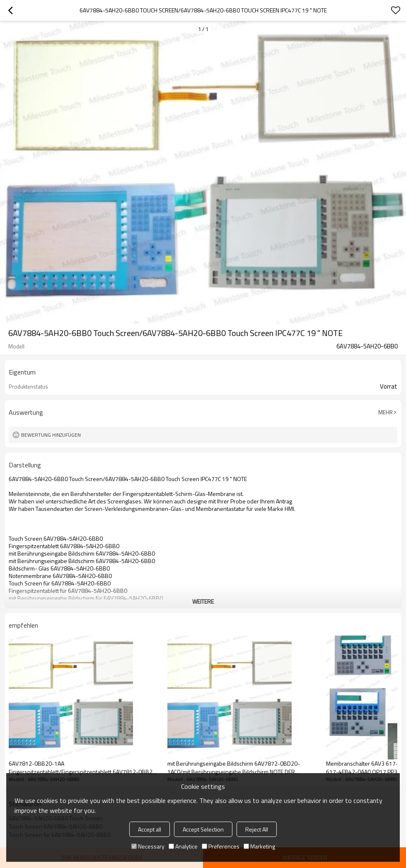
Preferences (221, 846)
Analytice (183, 846)
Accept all (150, 829)
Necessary (148, 846)
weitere (203, 601)
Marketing (259, 846)
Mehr (385, 412)
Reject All (257, 829)
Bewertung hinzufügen (51, 435)
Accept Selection (203, 829)
